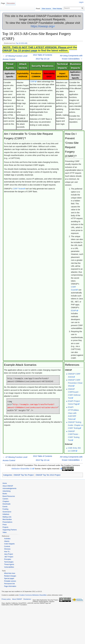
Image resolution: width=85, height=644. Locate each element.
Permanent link (9, 584)
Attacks (7, 541)
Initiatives (6, 514)
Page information (10, 586)
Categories (8, 475)
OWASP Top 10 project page (20, 50)
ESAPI (74, 311)
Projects (5, 527)
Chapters (6, 501)
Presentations (7, 522)
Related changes (10, 576)
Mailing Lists (7, 517)
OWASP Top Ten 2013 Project (48, 475)
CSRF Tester (18, 189)
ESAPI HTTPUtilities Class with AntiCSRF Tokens (73, 413)
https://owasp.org (42, 26)
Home (5, 483)
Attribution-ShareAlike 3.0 (22, 469)
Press (5, 525)
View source (47, 9)
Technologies (9, 562)
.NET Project (9, 557)
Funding (5, 509)
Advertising (6, 491)
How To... (7, 552)
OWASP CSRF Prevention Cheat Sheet (75, 383)
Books (5, 494)
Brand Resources (9, 496)
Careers (5, 499)
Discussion (11, 3)
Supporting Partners (10, 530)
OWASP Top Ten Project (24, 475)
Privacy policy (6, 599)
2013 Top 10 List (43, 59)
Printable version (10, 581)
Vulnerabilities (9, 567)
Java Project (8, 554)
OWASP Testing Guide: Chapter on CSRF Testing (76, 425)
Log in (81, 2)
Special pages (9, 578)
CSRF (32, 82)
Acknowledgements (9, 488)
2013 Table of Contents (43, 55)
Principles (8, 559)
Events (5, 507)
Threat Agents (9, 564)
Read (39, 9)
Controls (7, 546)
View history (58, 9)
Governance (7, 512)
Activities (7, 539)
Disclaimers (27, 599)
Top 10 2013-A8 (21, 43)
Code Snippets (9, 544)
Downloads (6, 504)
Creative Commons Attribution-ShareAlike (33, 595)
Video (5, 532)
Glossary (7, 549)
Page (3, 3)
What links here (10, 573)
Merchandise (7, 519)
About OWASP (8, 486)
